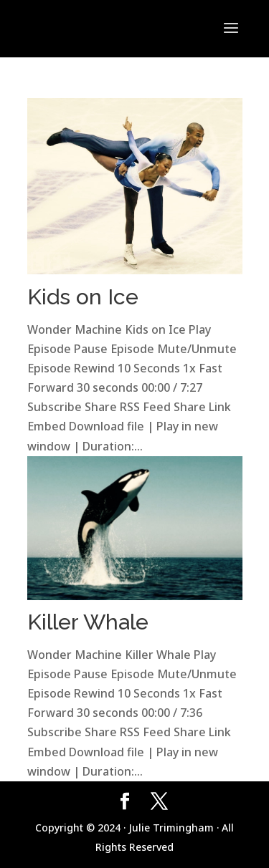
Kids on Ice (83, 297)
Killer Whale (88, 622)
